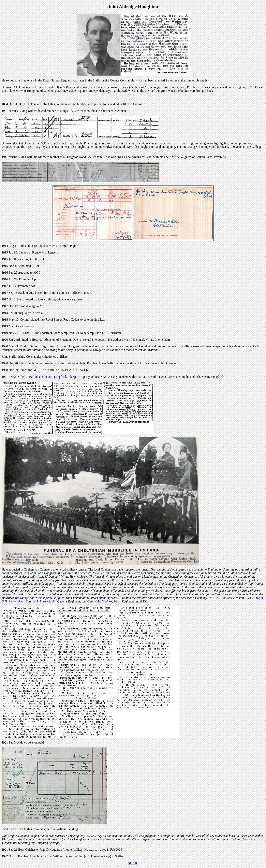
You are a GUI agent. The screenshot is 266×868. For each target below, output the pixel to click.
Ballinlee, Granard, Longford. (48, 377)
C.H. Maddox (104, 601)
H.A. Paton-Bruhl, (44, 601)
